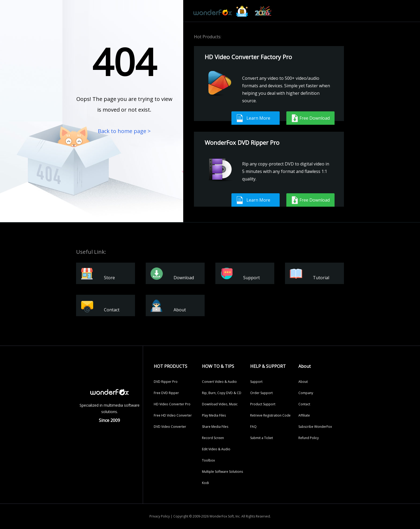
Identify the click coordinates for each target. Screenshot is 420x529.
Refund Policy (309, 438)
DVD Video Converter (170, 427)
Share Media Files (215, 427)
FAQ (253, 427)
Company (306, 393)
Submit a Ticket (262, 438)
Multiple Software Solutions (222, 472)
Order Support (261, 393)
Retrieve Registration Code (270, 415)
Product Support (263, 404)
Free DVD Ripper (166, 393)
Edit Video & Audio (216, 449)
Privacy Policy (160, 516)
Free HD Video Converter (173, 415)
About (303, 382)
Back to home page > (124, 131)
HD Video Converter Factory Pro (248, 57)
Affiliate (304, 415)
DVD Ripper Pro (166, 382)
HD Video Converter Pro (172, 404)
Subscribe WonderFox (315, 427)
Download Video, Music (220, 404)
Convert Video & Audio (219, 382)
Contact (304, 404)
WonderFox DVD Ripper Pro (242, 142)
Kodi (205, 483)
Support (256, 382)
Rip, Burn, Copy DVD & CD (222, 393)
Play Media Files (214, 415)
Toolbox (208, 460)
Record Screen (213, 438)
